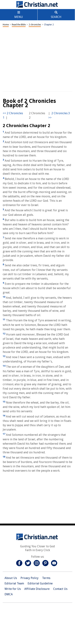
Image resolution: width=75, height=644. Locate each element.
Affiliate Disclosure (37, 589)
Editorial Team (14, 583)
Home (6, 25)
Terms (46, 578)
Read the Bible (19, 25)
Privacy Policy (30, 578)
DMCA (9, 594)
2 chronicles (35, 25)
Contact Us (60, 589)
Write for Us (13, 589)
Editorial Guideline (40, 583)
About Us (11, 578)
